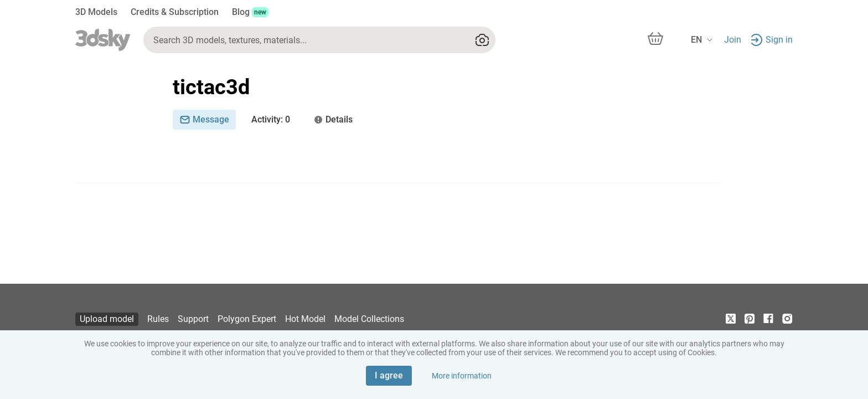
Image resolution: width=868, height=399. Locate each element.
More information (462, 376)
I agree (389, 375)
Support (193, 319)
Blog (250, 12)
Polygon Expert (247, 319)
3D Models (96, 12)
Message (204, 119)
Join (733, 40)
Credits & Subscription (175, 12)
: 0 (271, 120)
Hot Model (305, 319)
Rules (158, 319)
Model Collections (369, 319)
